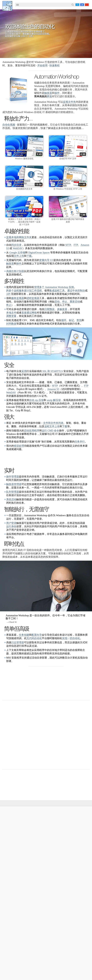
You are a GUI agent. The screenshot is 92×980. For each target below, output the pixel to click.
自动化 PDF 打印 (13, 913)
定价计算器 (44, 866)
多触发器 (62, 309)
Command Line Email (48, 826)
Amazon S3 (53, 389)
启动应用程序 (32, 431)
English (9, 826)
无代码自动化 (34, 664)
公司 (72, 855)
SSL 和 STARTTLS (53, 371)
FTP (76, 245)
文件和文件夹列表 (53, 423)
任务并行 (80, 442)
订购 (39, 855)
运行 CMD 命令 (50, 431)
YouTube (42, 966)
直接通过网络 (29, 313)
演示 (74, 848)
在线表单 (76, 863)
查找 (79, 320)
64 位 (42, 837)
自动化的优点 (12, 917)
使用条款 (10, 819)
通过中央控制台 (76, 291)
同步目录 (16, 245)
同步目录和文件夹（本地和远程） (21, 910)
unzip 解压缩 (54, 400)
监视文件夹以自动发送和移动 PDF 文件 (23, 938)
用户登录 (11, 549)
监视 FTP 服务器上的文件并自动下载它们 (24, 935)
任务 (74, 833)
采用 (24, 371)
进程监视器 (33, 298)
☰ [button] (18, 5)
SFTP (68, 245)
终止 (9, 305)
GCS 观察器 (11, 881)
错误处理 (19, 446)
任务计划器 (11, 859)
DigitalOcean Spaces (39, 252)
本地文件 (11, 313)
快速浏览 (76, 841)
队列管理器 (13, 518)
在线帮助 (76, 819)
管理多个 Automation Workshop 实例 (54, 287)
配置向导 (37, 661)
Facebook (82, 5)
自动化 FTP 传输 (13, 956)
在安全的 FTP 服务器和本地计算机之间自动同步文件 (29, 931)
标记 (71, 320)
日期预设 (49, 309)
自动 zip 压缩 (36, 400)
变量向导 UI (46, 260)
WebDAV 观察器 (13, 874)
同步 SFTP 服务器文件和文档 (19, 952)
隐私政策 (76, 866)
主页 (6, 815)
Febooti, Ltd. (7, 6)
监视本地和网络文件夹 (19, 237)
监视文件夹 (69, 102)
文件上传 (19, 256)
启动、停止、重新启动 (67, 302)
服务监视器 (18, 298)
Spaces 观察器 (12, 885)
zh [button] (87, 5)
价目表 (42, 874)
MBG (41, 877)
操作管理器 (13, 502)
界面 (49, 96)
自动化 (73, 815)
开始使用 (42, 65)
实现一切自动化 (71, 664)
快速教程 (55, 65)
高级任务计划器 (15, 271)
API (8, 294)
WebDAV (18, 248)
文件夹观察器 (12, 863)
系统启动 (11, 525)
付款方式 (43, 870)
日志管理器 (18, 668)
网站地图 (10, 830)
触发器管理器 (14, 510)
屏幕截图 (76, 822)
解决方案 (20, 809)
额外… (9, 896)
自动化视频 (9, 125)
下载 (29, 256)
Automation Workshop (49, 822)
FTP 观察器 (11, 866)
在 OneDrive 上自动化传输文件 (19, 949)
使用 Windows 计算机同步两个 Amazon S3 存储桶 (28, 927)
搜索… (73, 5)
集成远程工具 (57, 291)
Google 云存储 (17, 252)
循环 (64, 320)
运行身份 (11, 552)
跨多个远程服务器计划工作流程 (24, 291)
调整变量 (11, 316)
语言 (8, 822)
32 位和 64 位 (45, 833)
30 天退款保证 (81, 723)
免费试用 (43, 819)
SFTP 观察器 (12, 870)
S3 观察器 (10, 877)
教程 (74, 844)
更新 (41, 830)
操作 (57, 93)
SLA (74, 870)
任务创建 (24, 661)
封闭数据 (11, 324)
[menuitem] (18, 5)
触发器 (48, 93)
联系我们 (76, 859)
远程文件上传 (52, 426)
